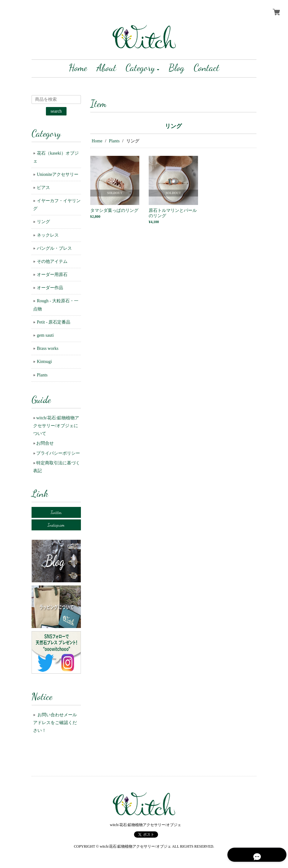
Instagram (56, 525)
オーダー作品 (50, 288)
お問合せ (45, 443)
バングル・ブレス (54, 248)
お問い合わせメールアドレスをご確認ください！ (55, 723)
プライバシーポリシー (58, 453)
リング (43, 222)
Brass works (48, 348)
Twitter (56, 512)
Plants (114, 141)
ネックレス (48, 235)
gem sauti (45, 335)
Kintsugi (44, 362)
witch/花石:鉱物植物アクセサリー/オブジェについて (56, 426)
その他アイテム (52, 261)
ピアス (43, 188)
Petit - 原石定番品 (54, 322)
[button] (142, 69)
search (56, 111)
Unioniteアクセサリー (58, 174)
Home (97, 141)
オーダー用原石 (52, 275)
